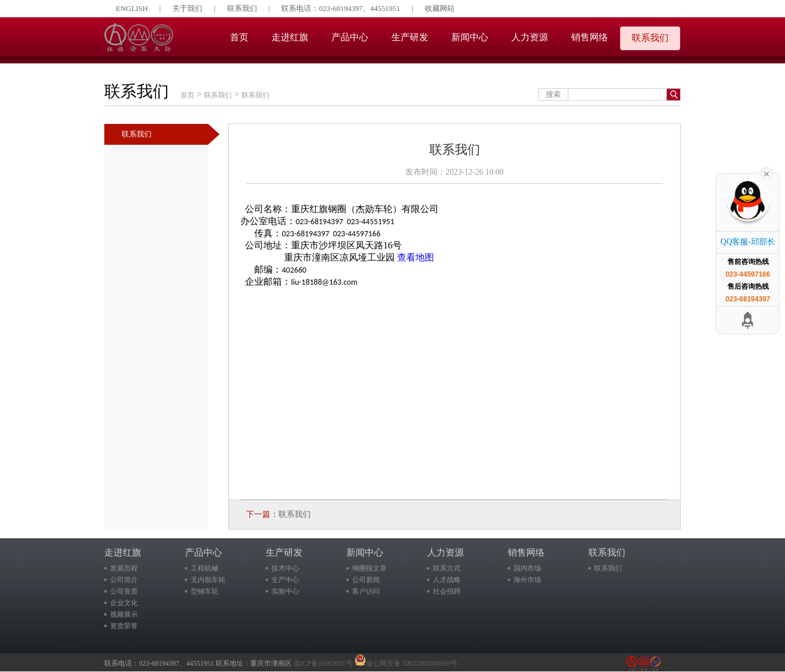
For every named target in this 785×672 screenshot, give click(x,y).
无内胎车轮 (208, 580)
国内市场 (527, 568)
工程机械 (205, 568)
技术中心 (285, 568)
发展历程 (124, 568)
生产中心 (285, 580)
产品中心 (350, 37)
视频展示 (124, 614)
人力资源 (530, 37)
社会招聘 (447, 591)
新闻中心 (470, 37)
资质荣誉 (124, 626)
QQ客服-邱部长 (748, 242)
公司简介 (124, 580)
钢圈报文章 (369, 568)
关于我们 (187, 8)
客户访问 (366, 591)
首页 (239, 37)
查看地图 (416, 257)
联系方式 (447, 568)
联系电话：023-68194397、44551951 (341, 8)
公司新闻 (366, 580)
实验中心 (285, 591)
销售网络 (590, 37)
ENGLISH (132, 8)
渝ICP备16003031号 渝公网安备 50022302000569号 (375, 663)
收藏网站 (440, 8)
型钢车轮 (205, 591)
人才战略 (447, 580)
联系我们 (242, 8)
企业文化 (124, 603)
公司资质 (124, 591)
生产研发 (410, 37)
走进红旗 (290, 37)
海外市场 (527, 580)
